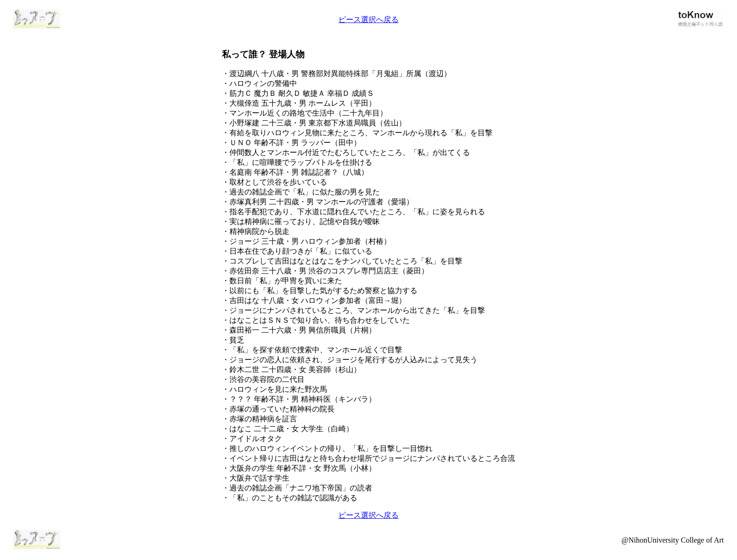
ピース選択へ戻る (368, 19)
